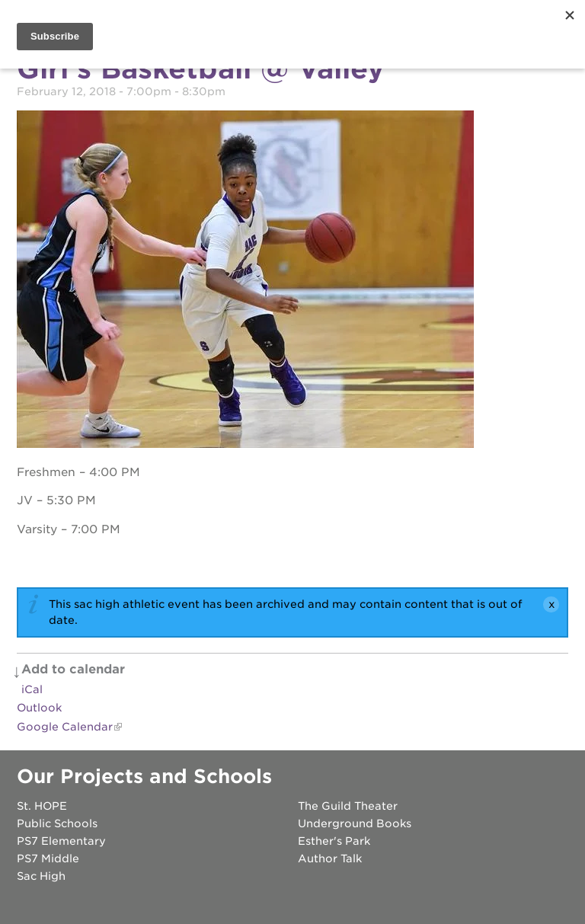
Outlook (39, 708)
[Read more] (292, 281)
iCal (32, 689)
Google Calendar (65, 727)
